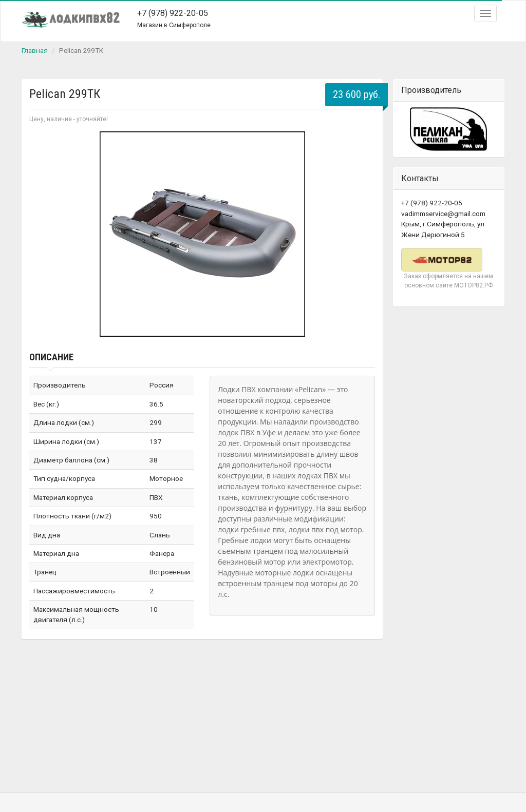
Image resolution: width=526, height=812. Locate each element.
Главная (35, 50)
